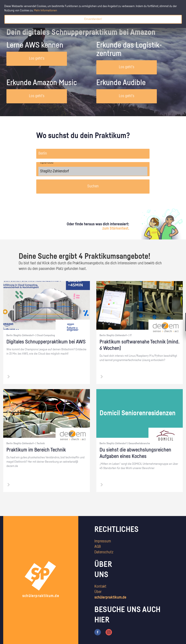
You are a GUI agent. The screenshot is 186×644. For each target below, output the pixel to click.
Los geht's (37, 59)
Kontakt (100, 587)
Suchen (93, 186)
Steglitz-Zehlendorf (93, 171)
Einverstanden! (93, 19)
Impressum (103, 541)
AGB (98, 547)
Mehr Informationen (45, 11)
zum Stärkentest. (116, 229)
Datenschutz (104, 552)
